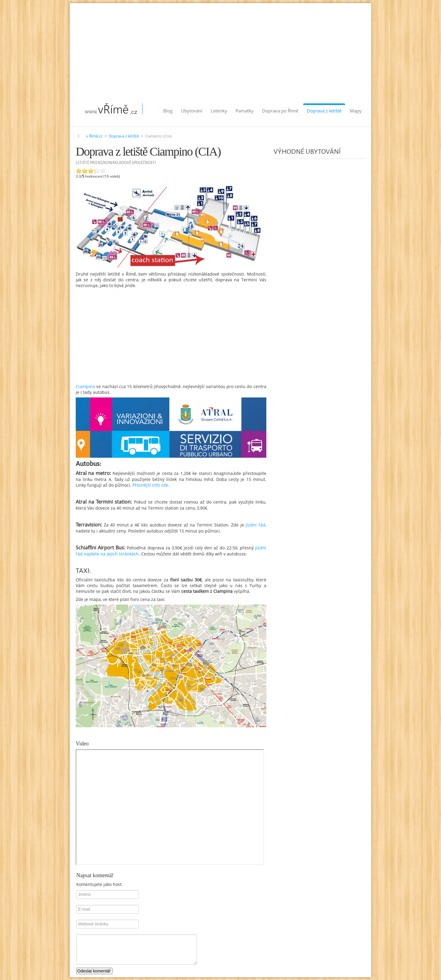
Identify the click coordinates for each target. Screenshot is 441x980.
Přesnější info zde (150, 485)
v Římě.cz (94, 136)
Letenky (219, 111)
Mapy (356, 111)
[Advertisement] (220, 48)
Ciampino (85, 386)
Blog (168, 111)
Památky (245, 111)
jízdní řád (255, 525)
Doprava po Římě (280, 111)
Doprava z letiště (324, 111)
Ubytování (192, 111)
